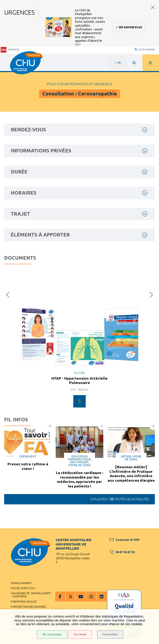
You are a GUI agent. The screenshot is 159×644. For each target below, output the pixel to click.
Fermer (153, 7)
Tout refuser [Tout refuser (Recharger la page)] (80, 634)
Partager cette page (153, 426)
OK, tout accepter (52, 634)
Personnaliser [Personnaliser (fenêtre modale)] (110, 634)
